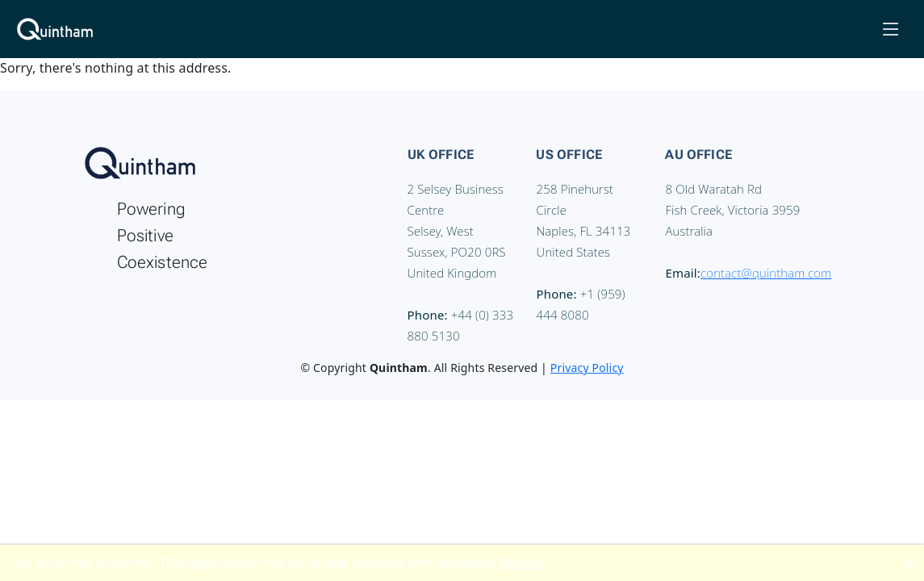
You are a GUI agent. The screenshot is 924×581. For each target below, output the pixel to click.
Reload (523, 562)
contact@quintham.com (766, 273)
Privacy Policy (587, 368)
